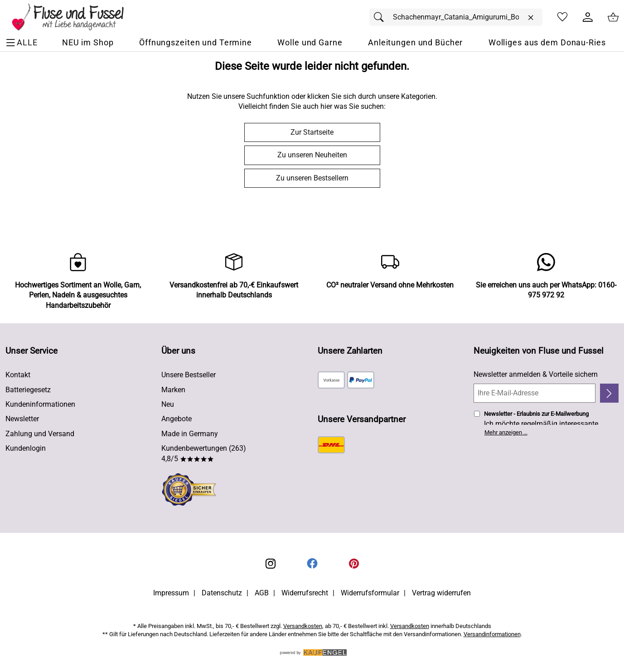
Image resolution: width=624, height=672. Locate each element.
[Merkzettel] (562, 17)
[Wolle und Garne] (310, 43)
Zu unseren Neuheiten (312, 155)
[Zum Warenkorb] (613, 17)
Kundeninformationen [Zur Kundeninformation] (40, 404)
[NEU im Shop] (88, 43)
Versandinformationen (492, 634)
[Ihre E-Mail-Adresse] (535, 393)
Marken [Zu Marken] (173, 390)
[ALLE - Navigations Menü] (23, 43)
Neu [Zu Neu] (168, 404)
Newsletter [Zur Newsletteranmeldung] (22, 419)
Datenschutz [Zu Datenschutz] (222, 593)
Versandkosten (303, 626)
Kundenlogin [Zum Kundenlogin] (26, 448)
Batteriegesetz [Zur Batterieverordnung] (28, 390)
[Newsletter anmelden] (609, 393)
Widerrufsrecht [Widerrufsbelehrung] (305, 593)
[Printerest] (354, 564)
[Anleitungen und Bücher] (415, 43)
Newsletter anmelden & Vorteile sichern (536, 374)
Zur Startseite (312, 132)
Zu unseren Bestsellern (312, 178)
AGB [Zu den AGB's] (262, 593)
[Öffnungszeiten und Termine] (196, 43)
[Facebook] (312, 564)
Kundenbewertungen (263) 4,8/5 (204, 453)
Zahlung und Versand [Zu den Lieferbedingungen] (40, 434)
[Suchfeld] (456, 17)
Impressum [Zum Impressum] (171, 593)
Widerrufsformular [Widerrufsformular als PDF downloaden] (370, 593)
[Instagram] (271, 564)
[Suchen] (381, 17)
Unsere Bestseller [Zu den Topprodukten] (189, 375)
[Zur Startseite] (74, 17)
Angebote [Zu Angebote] (177, 419)
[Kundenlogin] (588, 17)
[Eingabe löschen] (531, 18)
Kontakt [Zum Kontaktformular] (18, 375)
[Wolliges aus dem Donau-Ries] (547, 43)
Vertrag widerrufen (441, 593)
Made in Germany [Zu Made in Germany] (190, 434)
